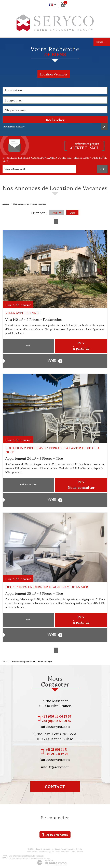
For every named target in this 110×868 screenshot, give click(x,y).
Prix (57, 213)
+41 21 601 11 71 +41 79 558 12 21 (56, 752)
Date (72, 212)
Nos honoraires (62, 851)
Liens (73, 851)
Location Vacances (54, 74)
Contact (55, 786)
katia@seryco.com (55, 726)
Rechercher (55, 120)
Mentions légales (47, 851)
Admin (80, 851)
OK (102, 169)
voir (55, 360)
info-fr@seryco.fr (55, 767)
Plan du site (32, 851)
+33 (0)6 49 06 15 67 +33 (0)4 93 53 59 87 (56, 718)
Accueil (6, 204)
